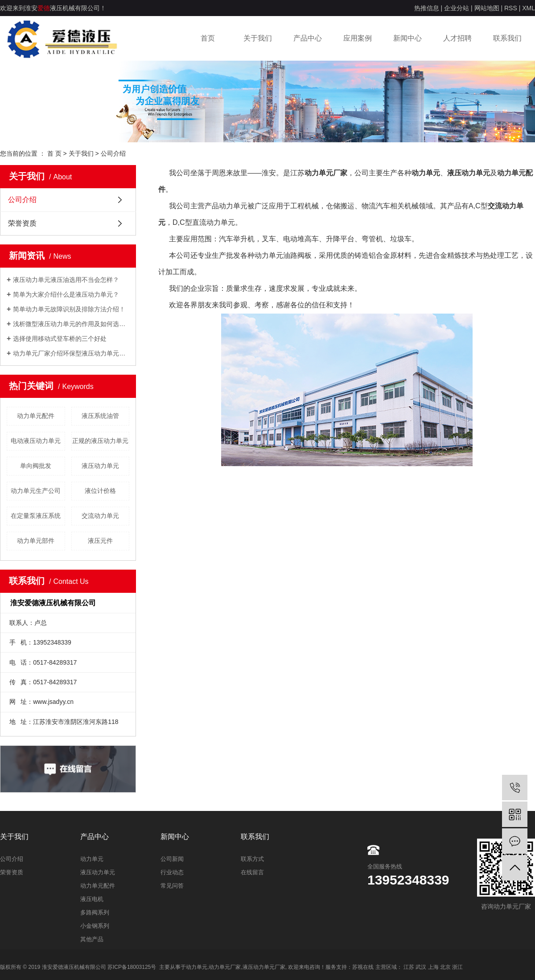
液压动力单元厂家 (264, 967)
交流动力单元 (100, 516)
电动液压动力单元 (36, 441)
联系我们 (507, 38)
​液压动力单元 (100, 466)
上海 (433, 967)
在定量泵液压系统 (36, 516)
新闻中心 (407, 38)
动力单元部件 (36, 541)
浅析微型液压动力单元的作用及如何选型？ (71, 324)
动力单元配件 (36, 416)
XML (529, 8)
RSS (511, 8)
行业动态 (172, 872)
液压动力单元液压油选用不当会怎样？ (66, 280)
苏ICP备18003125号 (132, 967)
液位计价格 (100, 491)
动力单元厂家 (225, 967)
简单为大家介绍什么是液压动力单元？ (66, 294)
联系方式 (252, 859)
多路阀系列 (95, 912)
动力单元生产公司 (36, 491)
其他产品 (92, 939)
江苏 (409, 967)
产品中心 (308, 38)
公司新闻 (172, 859)
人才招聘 (457, 38)
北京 (445, 967)
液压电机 (92, 899)
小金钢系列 (95, 926)
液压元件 (100, 541)
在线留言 (252, 872)
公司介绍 (22, 200)
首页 (208, 38)
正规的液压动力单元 (100, 441)
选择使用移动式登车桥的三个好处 (60, 339)
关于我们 (258, 38)
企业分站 (457, 8)
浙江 (457, 967)
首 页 (54, 153)
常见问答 (172, 886)
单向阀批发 (36, 466)
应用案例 (358, 38)
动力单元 (92, 859)
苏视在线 (363, 967)
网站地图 (487, 8)
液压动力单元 (98, 872)
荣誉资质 (22, 223)
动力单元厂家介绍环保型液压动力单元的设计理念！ (71, 353)
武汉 (421, 967)
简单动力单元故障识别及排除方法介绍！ (69, 309)
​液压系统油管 (100, 416)
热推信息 (427, 8)
